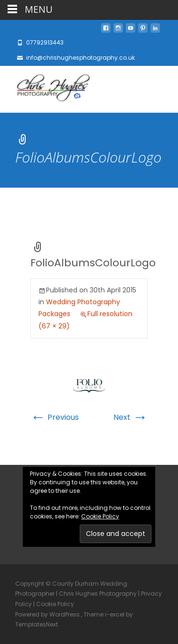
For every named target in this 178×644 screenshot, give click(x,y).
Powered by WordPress (48, 614)
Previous (55, 417)
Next (131, 417)
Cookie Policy (100, 516)
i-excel (115, 614)
